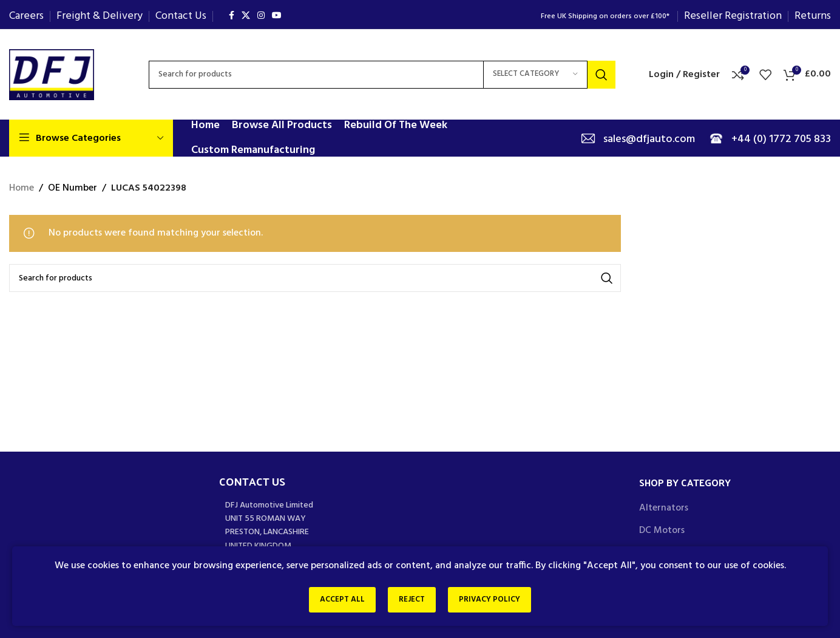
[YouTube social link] (277, 16)
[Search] (382, 75)
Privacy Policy (494, 601)
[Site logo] (52, 75)
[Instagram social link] (261, 16)
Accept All (337, 601)
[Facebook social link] (232, 16)
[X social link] (246, 16)
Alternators (664, 508)
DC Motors (662, 531)
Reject (412, 601)
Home (22, 188)
